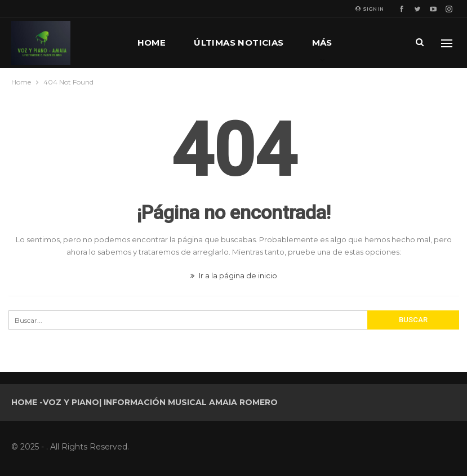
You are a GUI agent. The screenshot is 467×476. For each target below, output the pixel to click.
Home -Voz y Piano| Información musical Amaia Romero (144, 402)
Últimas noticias (239, 43)
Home (152, 43)
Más (322, 43)
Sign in (370, 9)
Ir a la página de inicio (234, 275)
